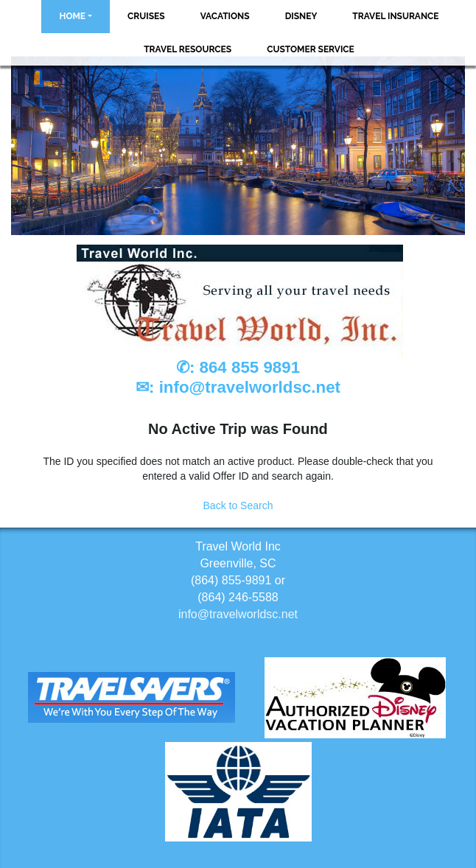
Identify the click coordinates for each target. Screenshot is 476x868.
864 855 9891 (250, 367)
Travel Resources (188, 49)
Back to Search (238, 505)
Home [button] (72, 16)
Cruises (146, 16)
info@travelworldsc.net (250, 387)
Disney (301, 16)
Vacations (225, 16)
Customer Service (311, 49)
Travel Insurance (395, 16)
